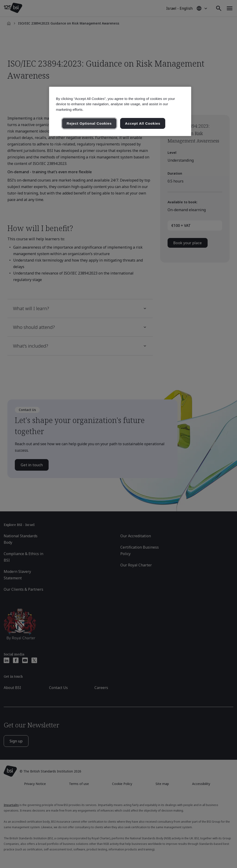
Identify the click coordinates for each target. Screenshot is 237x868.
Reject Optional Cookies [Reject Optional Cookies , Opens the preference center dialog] (89, 123)
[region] (120, 111)
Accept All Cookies (143, 123)
